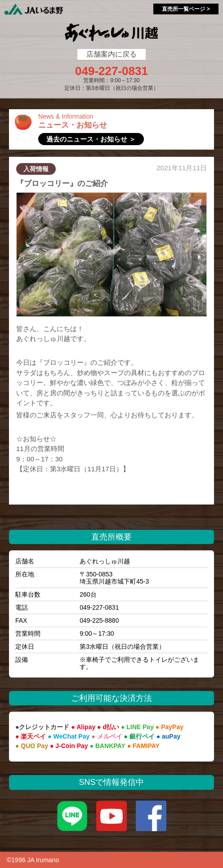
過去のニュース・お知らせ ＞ (91, 139)
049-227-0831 (111, 71)
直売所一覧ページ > (186, 9)
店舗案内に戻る (111, 54)
